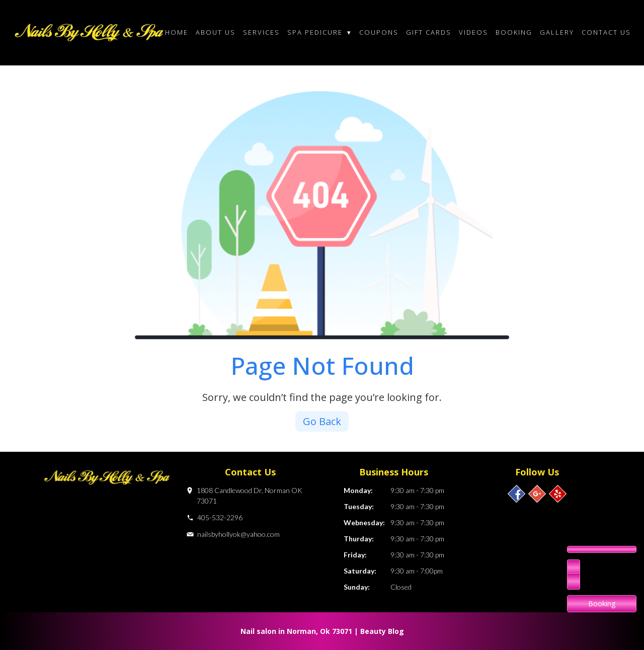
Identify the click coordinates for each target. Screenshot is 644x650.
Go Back (322, 421)
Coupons (379, 32)
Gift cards (429, 32)
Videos (473, 32)
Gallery (557, 32)
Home (177, 32)
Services (261, 32)
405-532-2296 (220, 517)
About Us (216, 32)
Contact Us (606, 32)
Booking (514, 32)
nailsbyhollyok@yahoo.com (238, 534)
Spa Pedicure (320, 32)
